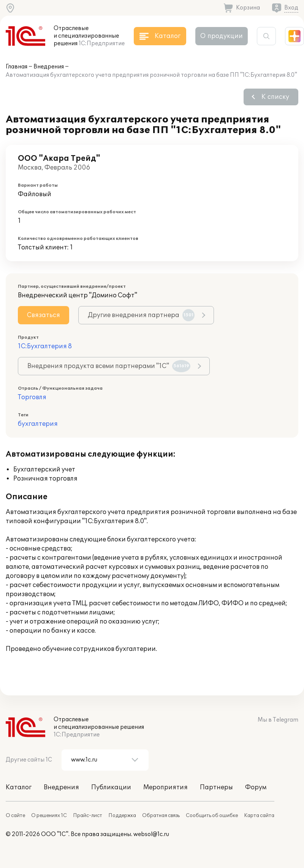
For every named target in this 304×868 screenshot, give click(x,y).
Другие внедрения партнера (141, 315)
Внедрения (49, 67)
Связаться (44, 315)
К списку (275, 97)
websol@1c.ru (151, 834)
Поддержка (122, 816)
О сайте (15, 816)
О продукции (222, 36)
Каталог (19, 787)
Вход (291, 8)
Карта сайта (259, 816)
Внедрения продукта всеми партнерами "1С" (109, 366)
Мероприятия (165, 787)
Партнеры (216, 787)
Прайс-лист (88, 816)
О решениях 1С (49, 816)
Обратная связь (161, 816)
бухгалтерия (38, 424)
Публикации (111, 787)
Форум (256, 787)
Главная (17, 67)
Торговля (32, 397)
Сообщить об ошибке (212, 816)
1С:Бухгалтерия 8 (45, 346)
